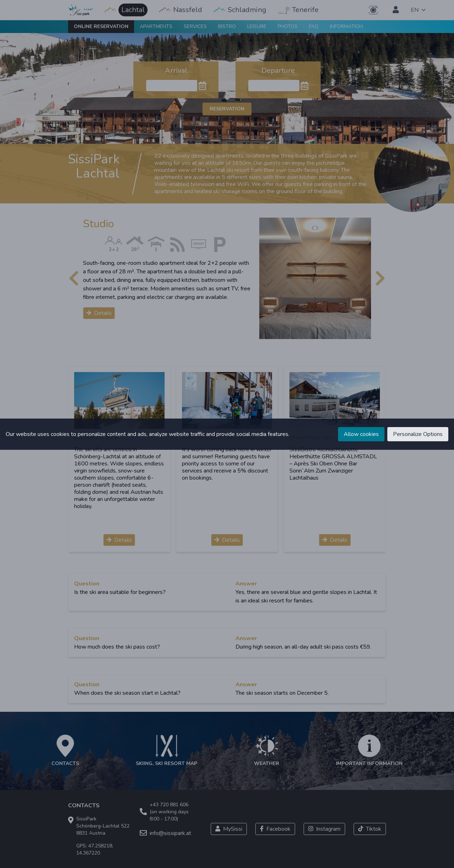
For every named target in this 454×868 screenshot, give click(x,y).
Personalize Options (418, 434)
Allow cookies (361, 434)
